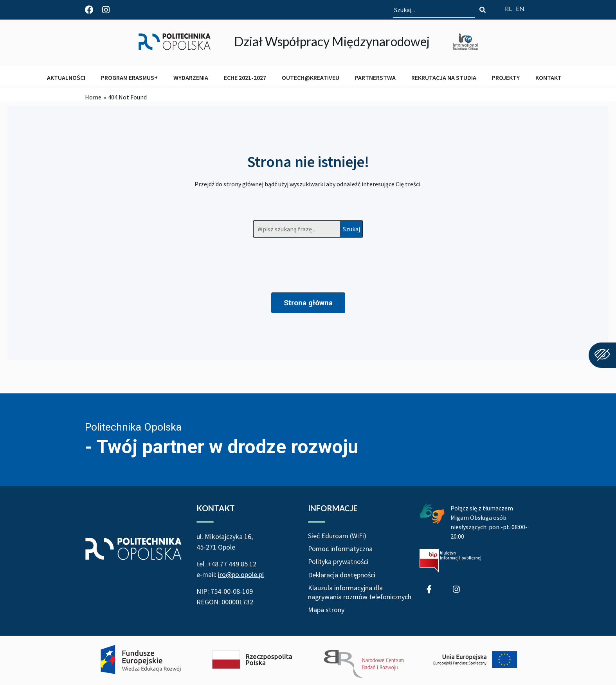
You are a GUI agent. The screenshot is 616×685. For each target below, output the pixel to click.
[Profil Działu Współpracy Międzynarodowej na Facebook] (89, 10)
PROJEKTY (506, 78)
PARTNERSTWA (375, 78)
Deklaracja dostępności (342, 575)
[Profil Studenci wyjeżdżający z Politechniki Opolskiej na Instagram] (106, 10)
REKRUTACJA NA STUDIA (444, 78)
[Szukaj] (483, 10)
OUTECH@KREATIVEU (311, 78)
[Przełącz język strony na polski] (508, 8)
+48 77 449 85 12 (232, 564)
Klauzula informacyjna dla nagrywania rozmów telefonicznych (360, 593)
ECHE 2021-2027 (245, 78)
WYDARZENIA (191, 78)
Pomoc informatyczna (341, 549)
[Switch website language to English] (520, 8)
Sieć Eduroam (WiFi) (337, 536)
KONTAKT (548, 78)
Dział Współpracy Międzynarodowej (332, 41)
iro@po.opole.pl (241, 574)
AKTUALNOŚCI (66, 78)
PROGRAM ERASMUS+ (129, 78)
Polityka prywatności (339, 562)
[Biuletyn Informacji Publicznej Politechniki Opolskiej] (450, 561)
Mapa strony (326, 610)
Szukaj (351, 229)
